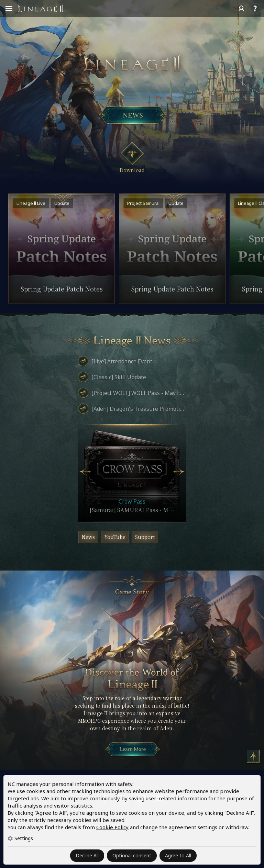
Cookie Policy (112, 827)
